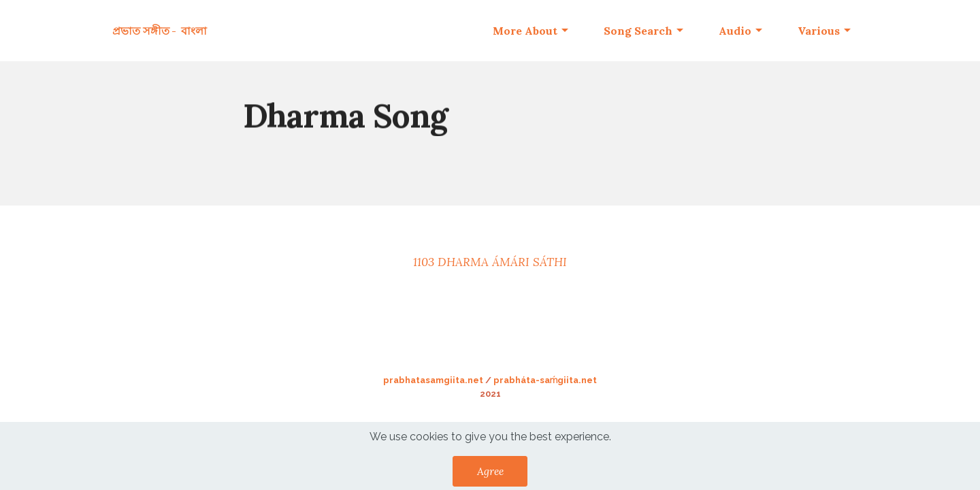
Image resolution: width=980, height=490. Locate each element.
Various (819, 31)
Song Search (638, 31)
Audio (735, 31)
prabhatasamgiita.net (433, 380)
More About (525, 31)
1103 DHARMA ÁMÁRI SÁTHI (490, 262)
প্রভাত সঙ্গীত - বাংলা (160, 31)
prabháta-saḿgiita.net (545, 380)
